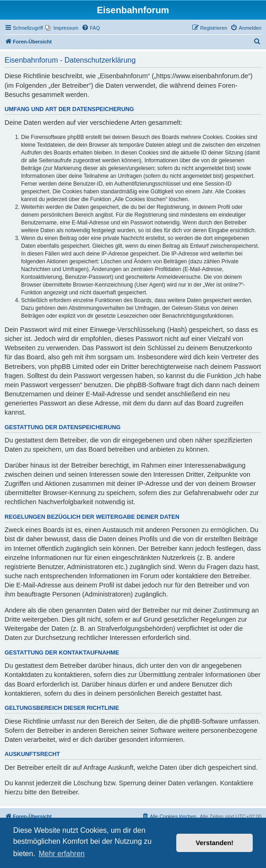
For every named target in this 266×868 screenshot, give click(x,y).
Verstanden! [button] (215, 843)
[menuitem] (62, 28)
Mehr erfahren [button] (62, 854)
